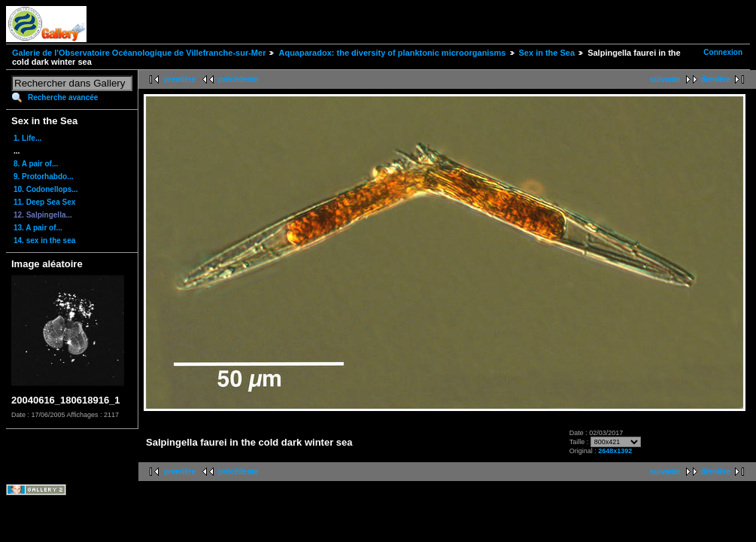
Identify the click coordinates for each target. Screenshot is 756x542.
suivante (665, 79)
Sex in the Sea (547, 53)
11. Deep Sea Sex (44, 202)
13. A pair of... (38, 228)
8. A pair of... (36, 164)
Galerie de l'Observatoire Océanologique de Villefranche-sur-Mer (139, 53)
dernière (716, 79)
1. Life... (27, 138)
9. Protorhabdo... (43, 177)
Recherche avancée (63, 97)
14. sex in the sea (44, 241)
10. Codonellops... (46, 189)
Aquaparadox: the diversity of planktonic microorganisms (392, 53)
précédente (238, 79)
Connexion (723, 52)
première (180, 79)
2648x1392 (615, 451)
